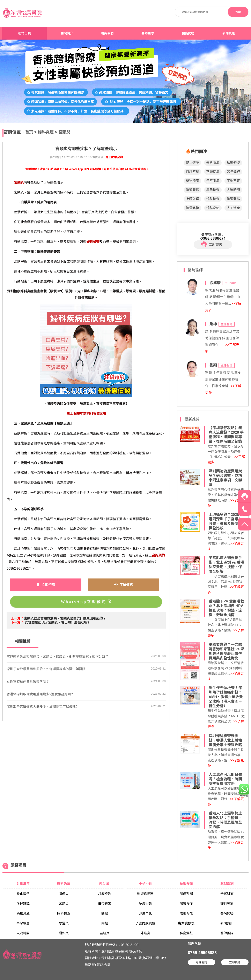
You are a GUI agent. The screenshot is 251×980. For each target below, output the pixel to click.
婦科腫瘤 (213, 163)
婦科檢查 (213, 199)
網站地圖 (103, 965)
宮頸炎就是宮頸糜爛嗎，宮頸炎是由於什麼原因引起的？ (65, 618)
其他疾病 (227, 883)
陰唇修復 (192, 208)
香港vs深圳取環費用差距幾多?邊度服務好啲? (40, 694)
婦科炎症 (46, 132)
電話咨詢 (201, 962)
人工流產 (233, 208)
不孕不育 (233, 181)
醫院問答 (188, 33)
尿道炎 (64, 923)
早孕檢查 (213, 190)
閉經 (105, 923)
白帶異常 (105, 903)
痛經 (105, 913)
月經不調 (192, 172)
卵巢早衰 (145, 913)
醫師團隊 (148, 33)
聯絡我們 (107, 33)
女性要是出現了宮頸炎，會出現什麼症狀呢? (57, 622)
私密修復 (233, 163)
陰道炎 (64, 894)
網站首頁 (24, 33)
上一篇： (17, 618)
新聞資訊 (229, 33)
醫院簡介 (67, 33)
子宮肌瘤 (213, 181)
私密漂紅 (186, 933)
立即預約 (235, 962)
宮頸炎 (64, 132)
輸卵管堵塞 (145, 894)
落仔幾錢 (233, 172)
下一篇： (17, 622)
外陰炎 (145, 933)
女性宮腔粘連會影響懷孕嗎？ (28, 682)
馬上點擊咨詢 (114, 157)
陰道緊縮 (192, 190)
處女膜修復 (186, 923)
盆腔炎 (105, 933)
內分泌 (104, 883)
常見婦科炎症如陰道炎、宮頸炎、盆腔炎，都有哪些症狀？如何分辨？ (58, 656)
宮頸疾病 (213, 172)
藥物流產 (192, 181)
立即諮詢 (211, 245)
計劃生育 (23, 883)
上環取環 (192, 199)
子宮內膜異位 (145, 923)
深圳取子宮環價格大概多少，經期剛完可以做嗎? (42, 707)
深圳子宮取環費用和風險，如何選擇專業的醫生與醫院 (46, 669)
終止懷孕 (192, 163)
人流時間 (233, 190)
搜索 (238, 12)
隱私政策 (135, 951)
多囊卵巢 (145, 903)
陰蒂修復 (186, 913)
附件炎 (64, 933)
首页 (29, 132)
